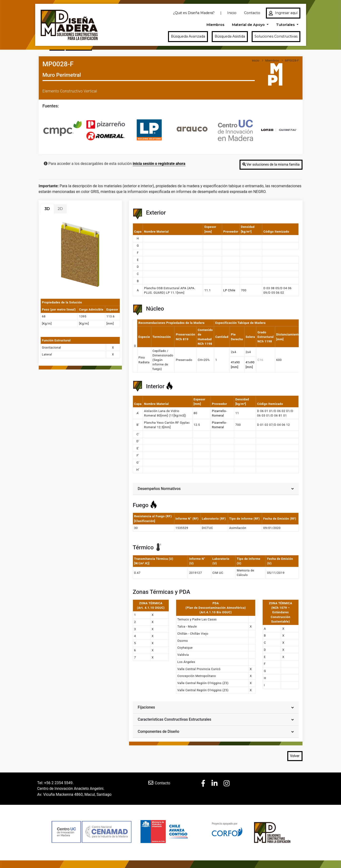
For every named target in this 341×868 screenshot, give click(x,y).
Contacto (252, 13)
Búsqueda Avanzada (188, 36)
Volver (295, 756)
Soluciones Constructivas (276, 36)
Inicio (232, 13)
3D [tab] (47, 209)
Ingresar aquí (283, 13)
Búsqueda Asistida (230, 36)
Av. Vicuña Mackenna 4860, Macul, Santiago (74, 794)
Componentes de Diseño (216, 731)
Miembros (215, 25)
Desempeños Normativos (216, 488)
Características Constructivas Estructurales (216, 719)
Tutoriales (286, 25)
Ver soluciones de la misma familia (271, 165)
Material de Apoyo (249, 25)
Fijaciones (216, 707)
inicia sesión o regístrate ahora (159, 164)
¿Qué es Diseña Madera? (194, 13)
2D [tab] (60, 209)
